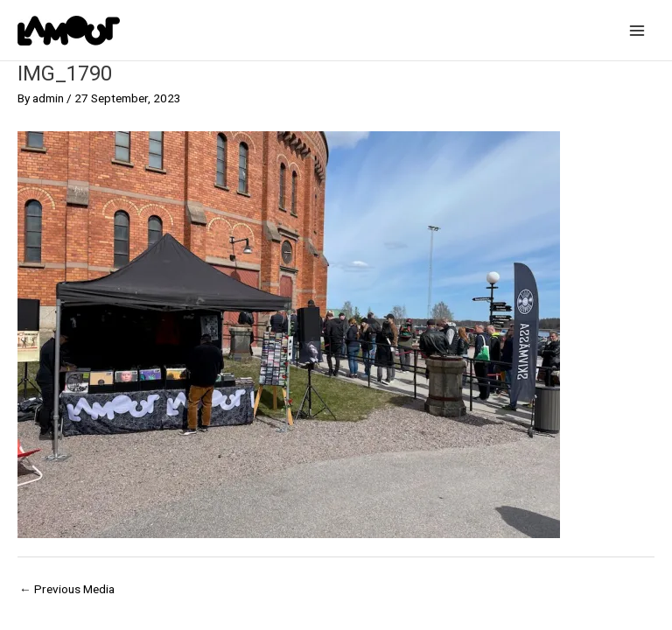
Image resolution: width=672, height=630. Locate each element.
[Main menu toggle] (637, 30)
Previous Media (67, 589)
